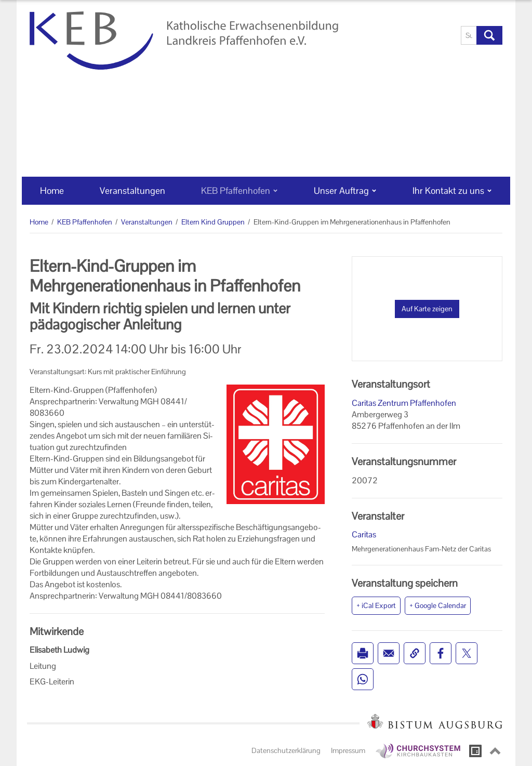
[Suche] (469, 35)
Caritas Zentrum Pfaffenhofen (404, 403)
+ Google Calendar (438, 605)
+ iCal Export (376, 605)
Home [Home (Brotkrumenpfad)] (39, 222)
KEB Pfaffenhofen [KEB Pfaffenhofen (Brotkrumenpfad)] (85, 222)
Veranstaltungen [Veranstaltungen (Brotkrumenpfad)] (147, 222)
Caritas (364, 534)
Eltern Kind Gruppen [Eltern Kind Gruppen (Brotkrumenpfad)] (213, 222)
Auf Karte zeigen (427, 309)
